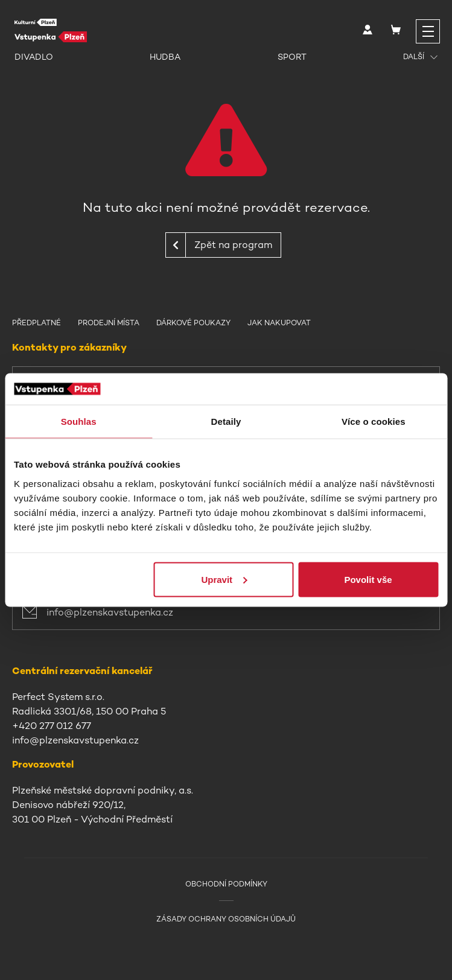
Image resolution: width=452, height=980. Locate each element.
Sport (292, 57)
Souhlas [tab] (79, 422)
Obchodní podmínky (226, 884)
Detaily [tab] (226, 422)
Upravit (224, 579)
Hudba (165, 57)
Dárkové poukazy (193, 323)
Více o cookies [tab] (374, 422)
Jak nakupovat (279, 323)
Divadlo (34, 57)
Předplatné (37, 323)
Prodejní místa (109, 323)
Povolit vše (368, 579)
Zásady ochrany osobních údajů (226, 919)
